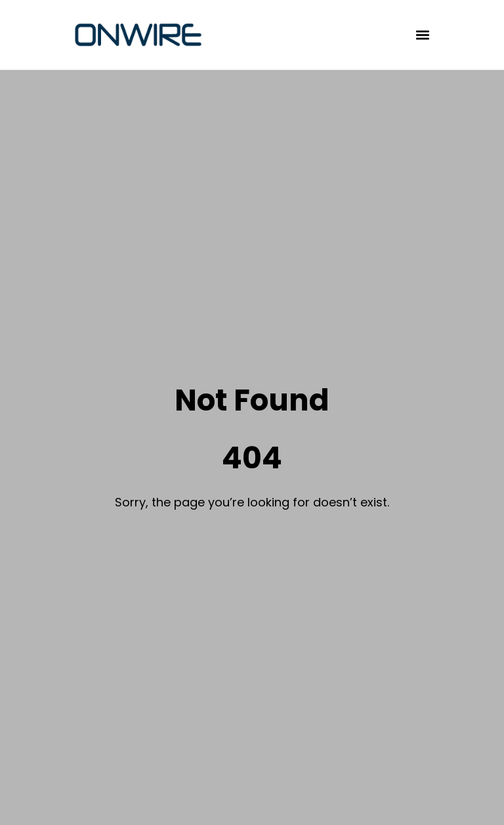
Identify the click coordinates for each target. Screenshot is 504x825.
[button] (423, 35)
